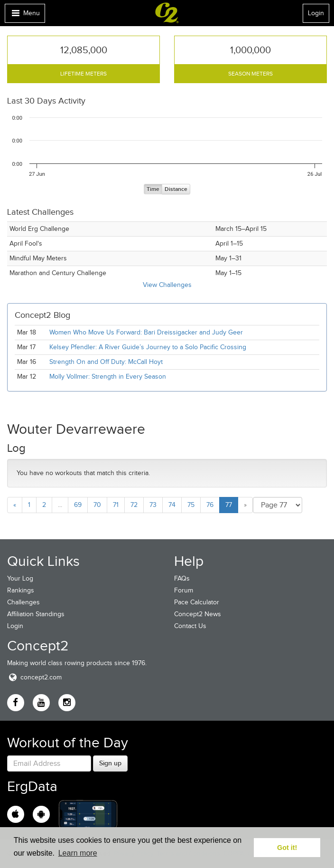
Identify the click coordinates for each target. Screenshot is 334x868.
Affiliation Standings (36, 614)
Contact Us (190, 626)
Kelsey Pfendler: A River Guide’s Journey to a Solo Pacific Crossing (148, 347)
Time (153, 189)
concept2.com (34, 677)
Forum (184, 590)
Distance (176, 189)
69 (78, 505)
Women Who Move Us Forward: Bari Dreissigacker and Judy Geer (146, 332)
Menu (25, 15)
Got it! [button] (287, 848)
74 (172, 505)
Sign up (110, 763)
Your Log (20, 578)
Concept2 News (198, 614)
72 (134, 505)
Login (316, 13)
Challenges (23, 602)
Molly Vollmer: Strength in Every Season (108, 377)
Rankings (21, 590)
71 (116, 505)
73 (153, 505)
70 (97, 505)
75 (191, 505)
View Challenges (167, 285)
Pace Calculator (197, 602)
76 (210, 505)
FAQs (182, 578)
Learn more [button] (78, 853)
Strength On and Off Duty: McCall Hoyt (106, 362)
